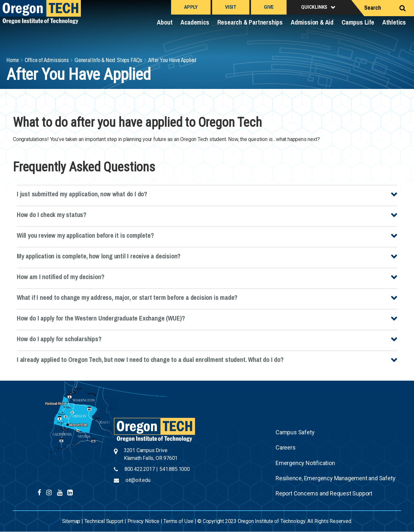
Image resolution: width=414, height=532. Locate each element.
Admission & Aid (312, 22)
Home (13, 60)
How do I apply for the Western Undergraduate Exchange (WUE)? (101, 318)
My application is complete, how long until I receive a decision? (99, 256)
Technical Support (104, 521)
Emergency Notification (305, 463)
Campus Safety (295, 432)
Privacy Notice (143, 521)
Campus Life (358, 22)
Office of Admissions (47, 60)
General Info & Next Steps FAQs (108, 60)
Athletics (394, 22)
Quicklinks (314, 7)
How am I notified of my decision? (60, 277)
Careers (286, 447)
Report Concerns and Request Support (324, 493)
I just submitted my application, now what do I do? (82, 194)
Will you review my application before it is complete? (85, 235)
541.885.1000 (175, 469)
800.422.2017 (140, 469)
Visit (231, 7)
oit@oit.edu (138, 480)
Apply (191, 7)
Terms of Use (178, 521)
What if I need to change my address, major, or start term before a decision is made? (127, 297)
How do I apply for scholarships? (59, 339)
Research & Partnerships (250, 22)
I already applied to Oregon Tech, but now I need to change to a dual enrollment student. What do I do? (150, 359)
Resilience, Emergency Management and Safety (335, 478)
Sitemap (71, 521)
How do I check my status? (52, 215)
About (165, 22)
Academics (195, 22)
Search (373, 8)
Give (269, 7)
